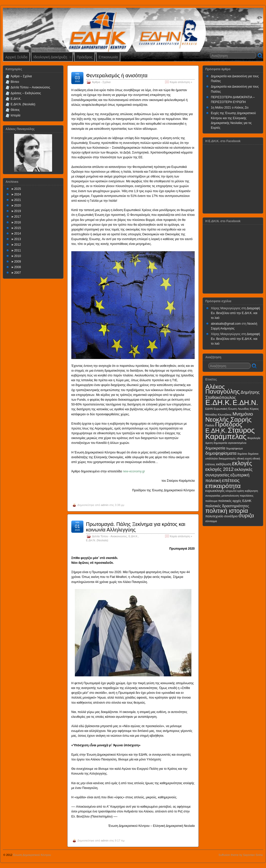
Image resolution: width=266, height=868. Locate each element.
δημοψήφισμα (234, 448)
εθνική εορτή (244, 458)
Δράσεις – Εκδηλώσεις (26, 93)
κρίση (241, 491)
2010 (18, 256)
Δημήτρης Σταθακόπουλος (232, 395)
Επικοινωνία (108, 57)
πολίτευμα (211, 501)
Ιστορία (15, 115)
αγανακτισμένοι (237, 443)
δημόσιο (242, 454)
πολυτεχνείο (214, 516)
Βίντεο (15, 82)
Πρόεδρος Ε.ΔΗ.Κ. (224, 427)
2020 (18, 206)
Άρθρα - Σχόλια (101, 82)
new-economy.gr (134, 471)
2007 (18, 273)
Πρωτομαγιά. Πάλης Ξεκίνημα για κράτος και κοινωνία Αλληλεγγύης (136, 527)
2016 (18, 222)
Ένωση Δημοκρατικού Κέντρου (32, 855)
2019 (18, 211)
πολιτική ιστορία (227, 511)
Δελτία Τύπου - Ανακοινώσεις (109, 536)
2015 (18, 228)
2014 (18, 234)
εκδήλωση (224, 464)
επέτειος (231, 480)
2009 (18, 262)
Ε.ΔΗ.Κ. (133, 536)
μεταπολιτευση (230, 496)
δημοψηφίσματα (221, 453)
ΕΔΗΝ (209, 409)
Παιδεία (210, 425)
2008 (18, 267)
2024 (18, 194)
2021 (18, 200)
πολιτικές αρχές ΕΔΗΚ (235, 501)
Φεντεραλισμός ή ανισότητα (117, 75)
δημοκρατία (215, 448)
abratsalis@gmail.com (226, 324)
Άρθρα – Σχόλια (21, 76)
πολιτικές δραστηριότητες (227, 506)
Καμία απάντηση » (181, 82)
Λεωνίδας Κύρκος (248, 409)
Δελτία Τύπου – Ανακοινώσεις (30, 87)
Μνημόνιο (243, 414)
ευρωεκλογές (215, 491)
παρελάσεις (247, 496)
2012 (18, 245)
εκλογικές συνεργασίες (229, 472)
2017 (18, 217)
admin (105, 505)
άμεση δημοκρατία (216, 443)
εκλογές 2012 (219, 469)
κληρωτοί (231, 491)
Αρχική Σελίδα (16, 57)
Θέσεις (15, 110)
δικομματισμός (227, 458)
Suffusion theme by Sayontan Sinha (241, 855)
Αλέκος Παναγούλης (223, 389)
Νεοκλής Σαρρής (228, 419)
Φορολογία (254, 438)
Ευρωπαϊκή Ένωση (225, 409)
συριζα (246, 515)
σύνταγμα (211, 521)
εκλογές (242, 463)
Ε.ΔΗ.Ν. (245, 403)
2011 (18, 250)
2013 (18, 239)
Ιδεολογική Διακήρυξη (52, 58)
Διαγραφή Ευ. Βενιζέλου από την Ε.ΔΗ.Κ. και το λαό (235, 313)
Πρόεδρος (84, 57)
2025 (18, 189)
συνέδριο (231, 516)
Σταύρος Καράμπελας (230, 433)
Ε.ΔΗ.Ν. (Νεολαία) (97, 540)
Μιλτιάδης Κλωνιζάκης (218, 415)
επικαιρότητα (223, 486)
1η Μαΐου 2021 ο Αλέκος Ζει (230, 108)
